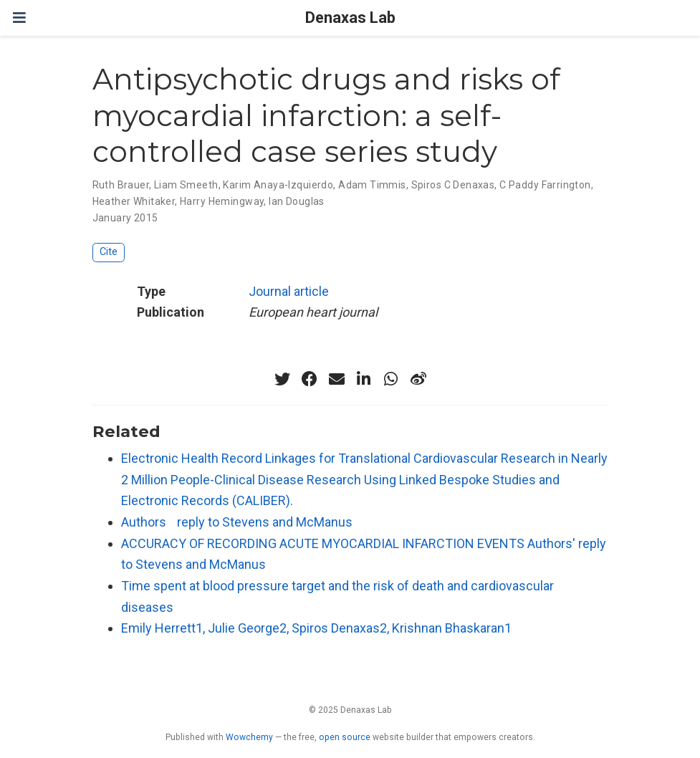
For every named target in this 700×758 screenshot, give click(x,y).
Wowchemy (249, 737)
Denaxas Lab (350, 18)
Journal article (289, 291)
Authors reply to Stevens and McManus (237, 522)
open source (345, 737)
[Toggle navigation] (19, 18)
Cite (109, 252)
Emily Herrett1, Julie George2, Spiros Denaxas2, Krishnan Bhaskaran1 (316, 628)
